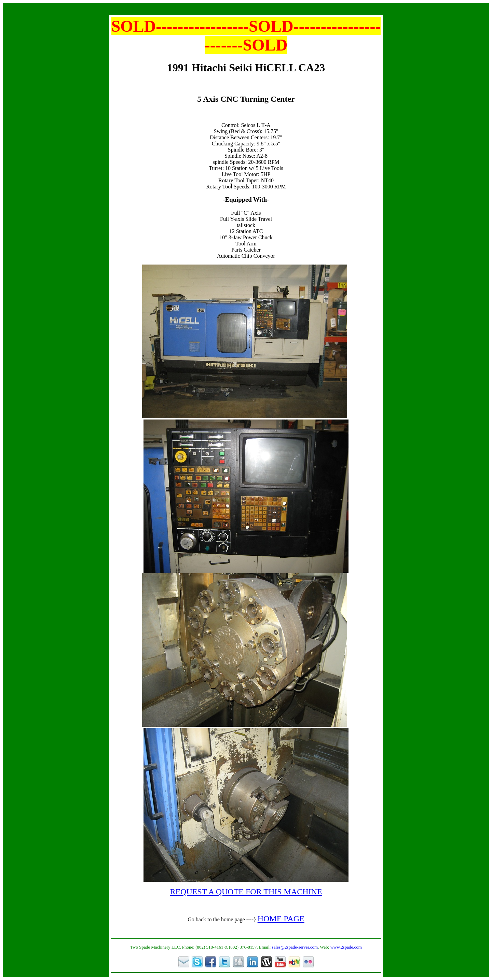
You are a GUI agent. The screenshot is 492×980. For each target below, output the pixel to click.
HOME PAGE (281, 919)
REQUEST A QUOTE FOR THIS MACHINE (246, 892)
